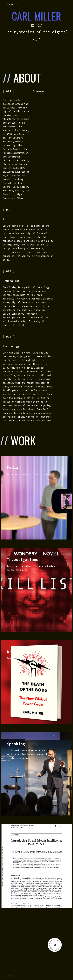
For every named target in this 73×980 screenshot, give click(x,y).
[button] (9, 976)
